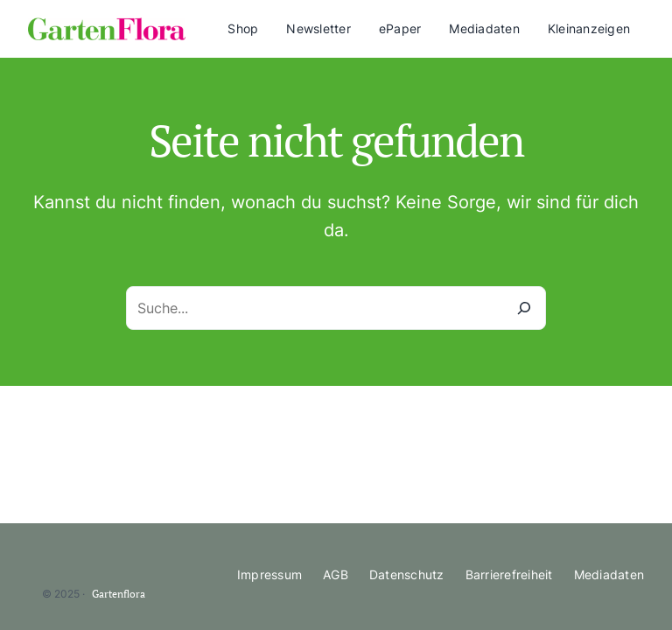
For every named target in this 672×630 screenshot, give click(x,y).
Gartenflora (119, 594)
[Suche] (524, 308)
